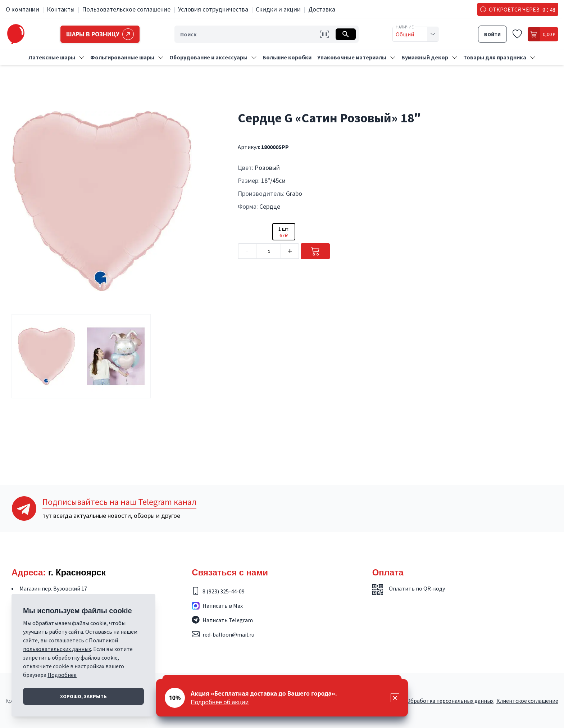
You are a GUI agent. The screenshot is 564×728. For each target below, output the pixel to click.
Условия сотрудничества (213, 9)
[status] (282, 698)
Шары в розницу (101, 34)
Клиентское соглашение (527, 701)
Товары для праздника (495, 57)
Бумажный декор (425, 57)
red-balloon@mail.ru (228, 634)
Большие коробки (287, 57)
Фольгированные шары (122, 57)
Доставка (322, 9)
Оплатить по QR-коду (417, 588)
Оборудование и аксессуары (208, 57)
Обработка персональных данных (450, 701)
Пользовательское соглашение (126, 9)
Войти (492, 34)
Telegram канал (119, 502)
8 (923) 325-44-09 (224, 591)
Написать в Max (223, 606)
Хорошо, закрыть (83, 696)
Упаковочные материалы (352, 57)
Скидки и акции (278, 9)
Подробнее (62, 675)
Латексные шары (52, 57)
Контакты (61, 9)
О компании (22, 9)
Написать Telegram (228, 620)
